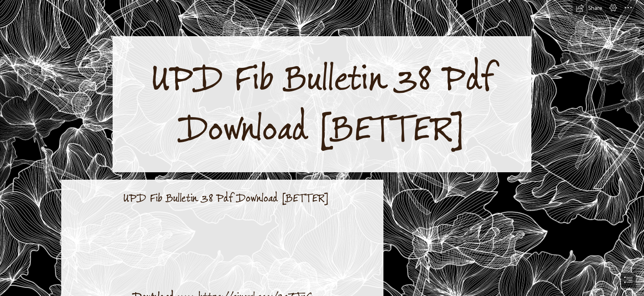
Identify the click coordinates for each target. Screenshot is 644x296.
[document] (322, 148)
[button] (589, 8)
